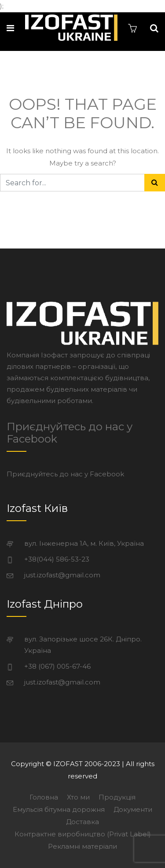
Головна (44, 797)
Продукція (117, 797)
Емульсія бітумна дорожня (59, 809)
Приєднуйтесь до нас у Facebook (70, 433)
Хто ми (78, 797)
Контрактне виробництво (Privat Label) (83, 834)
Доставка (82, 822)
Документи (133, 809)
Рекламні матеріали (82, 846)
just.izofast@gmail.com (62, 575)
